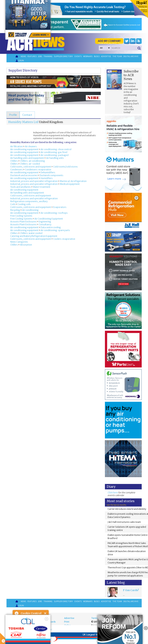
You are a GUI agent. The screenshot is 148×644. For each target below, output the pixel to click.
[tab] (13, 115)
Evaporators (60, 207)
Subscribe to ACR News (131, 75)
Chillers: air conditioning (32, 161)
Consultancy (45, 224)
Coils (13, 204)
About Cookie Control (16, 613)
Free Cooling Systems (21, 216)
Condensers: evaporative (38, 170)
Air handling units (55, 158)
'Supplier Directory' (132, 43)
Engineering (45, 222)
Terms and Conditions (102, 618)
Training (48, 56)
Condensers (16, 170)
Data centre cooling (51, 227)
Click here (113, 493)
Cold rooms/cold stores (65, 167)
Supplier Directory (23, 70)
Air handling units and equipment (27, 158)
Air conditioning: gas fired (54, 152)
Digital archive (131, 56)
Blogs (97, 56)
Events (78, 56)
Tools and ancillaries (21, 187)
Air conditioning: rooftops (54, 213)
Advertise (106, 56)
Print (67, 622)
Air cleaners (31, 146)
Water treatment (42, 187)
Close (45, 613)
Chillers (14, 161)
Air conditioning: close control (56, 149)
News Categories (19, 242)
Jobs (40, 56)
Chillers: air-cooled (30, 164)
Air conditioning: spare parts (55, 230)
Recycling (15, 210)
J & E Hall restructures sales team (124, 522)
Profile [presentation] (13, 115)
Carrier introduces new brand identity (127, 509)
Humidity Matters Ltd (23, 122)
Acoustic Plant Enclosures (24, 222)
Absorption (26, 245)
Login (19, 61)
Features (32, 56)
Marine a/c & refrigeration (73, 181)
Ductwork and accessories (24, 175)
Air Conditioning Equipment (49, 219)
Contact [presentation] (27, 115)
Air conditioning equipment (24, 149)
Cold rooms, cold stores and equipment (31, 167)
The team (117, 56)
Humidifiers (47, 178)
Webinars (88, 56)
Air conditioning (30, 210)
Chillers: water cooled (31, 233)
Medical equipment (70, 184)
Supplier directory (63, 56)
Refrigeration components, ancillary (29, 201)
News (23, 56)
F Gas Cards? (131, 590)
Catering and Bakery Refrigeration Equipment (34, 236)
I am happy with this (31, 630)
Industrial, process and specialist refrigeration (34, 181)
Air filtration (16, 146)
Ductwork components (51, 175)
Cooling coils (24, 204)
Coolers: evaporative (64, 239)
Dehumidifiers (48, 172)
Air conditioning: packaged (55, 155)
